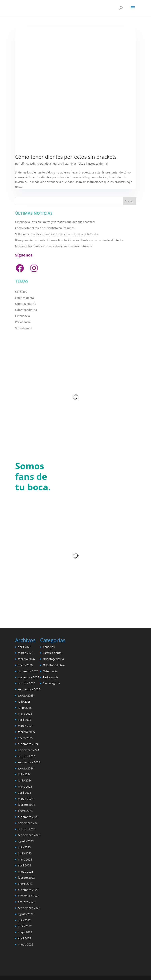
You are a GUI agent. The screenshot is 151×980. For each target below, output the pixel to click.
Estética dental (98, 164)
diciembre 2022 (28, 890)
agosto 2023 (26, 841)
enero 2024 (25, 811)
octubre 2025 (27, 683)
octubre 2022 (27, 902)
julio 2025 (24, 702)
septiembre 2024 (29, 762)
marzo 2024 (26, 799)
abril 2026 (24, 647)
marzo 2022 (26, 944)
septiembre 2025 (29, 689)
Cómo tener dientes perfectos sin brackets (66, 157)
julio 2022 (24, 920)
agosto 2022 (26, 914)
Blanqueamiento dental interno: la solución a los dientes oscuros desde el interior (69, 240)
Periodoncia (23, 322)
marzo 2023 (26, 871)
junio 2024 (25, 780)
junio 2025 (25, 708)
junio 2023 (25, 853)
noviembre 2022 (29, 896)
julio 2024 (24, 774)
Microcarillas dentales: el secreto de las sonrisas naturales (54, 246)
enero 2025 (25, 738)
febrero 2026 (26, 659)
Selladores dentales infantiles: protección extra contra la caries (57, 234)
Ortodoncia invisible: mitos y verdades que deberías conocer (55, 222)
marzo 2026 (26, 653)
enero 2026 (25, 665)
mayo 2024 (25, 787)
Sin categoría (24, 328)
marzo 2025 (26, 726)
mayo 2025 (25, 714)
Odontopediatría (26, 310)
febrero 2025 (26, 732)
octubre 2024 (27, 756)
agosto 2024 (26, 768)
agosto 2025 (26, 695)
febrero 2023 (26, 878)
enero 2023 (25, 884)
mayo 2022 (25, 932)
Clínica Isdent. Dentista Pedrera (41, 164)
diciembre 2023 (28, 817)
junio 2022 (25, 926)
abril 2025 (24, 720)
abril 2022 (24, 938)
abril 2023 (24, 865)
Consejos (21, 292)
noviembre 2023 (29, 823)
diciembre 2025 (28, 671)
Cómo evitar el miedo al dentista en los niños (45, 228)
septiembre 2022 (29, 908)
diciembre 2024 (28, 744)
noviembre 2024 (29, 750)
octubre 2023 (27, 829)
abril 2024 (24, 793)
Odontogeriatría (26, 304)
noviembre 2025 (29, 677)
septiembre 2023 (29, 835)
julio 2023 (24, 847)
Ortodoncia (23, 316)
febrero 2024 (26, 805)
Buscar (129, 201)
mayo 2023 (25, 859)
